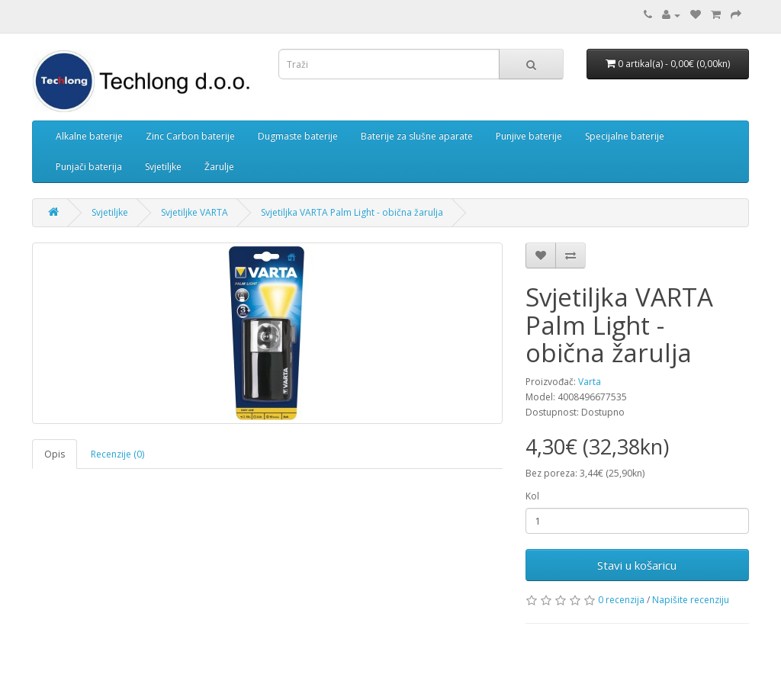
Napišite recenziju (691, 600)
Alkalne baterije (89, 136)
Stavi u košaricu (637, 565)
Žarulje (219, 167)
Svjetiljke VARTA (194, 212)
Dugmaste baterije (298, 136)
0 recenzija (621, 600)
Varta (590, 382)
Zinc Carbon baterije (190, 136)
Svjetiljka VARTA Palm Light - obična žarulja (352, 212)
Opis (55, 454)
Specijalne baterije (625, 136)
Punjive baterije (529, 136)
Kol (532, 496)
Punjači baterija (89, 167)
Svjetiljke (163, 167)
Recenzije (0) (117, 454)
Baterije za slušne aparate (417, 136)
